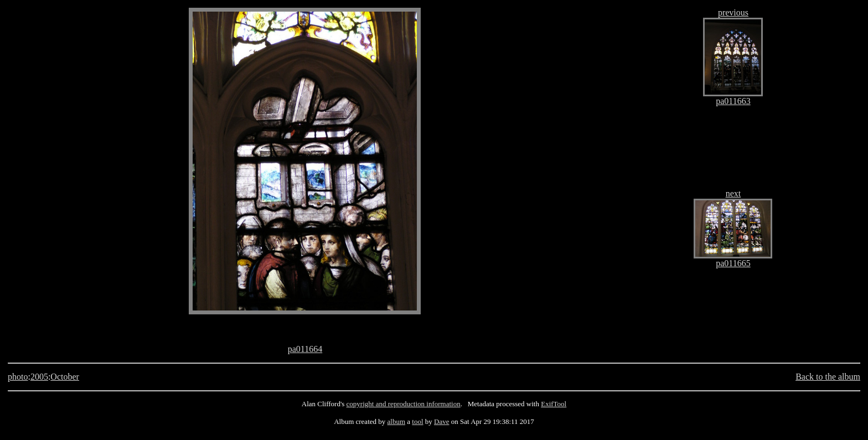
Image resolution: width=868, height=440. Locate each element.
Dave (441, 421)
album (397, 421)
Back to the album (828, 377)
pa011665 (733, 263)
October (65, 377)
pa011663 (733, 101)
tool (417, 421)
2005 (39, 377)
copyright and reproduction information (404, 404)
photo (18, 377)
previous (733, 12)
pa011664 (305, 349)
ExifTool (554, 404)
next (733, 193)
